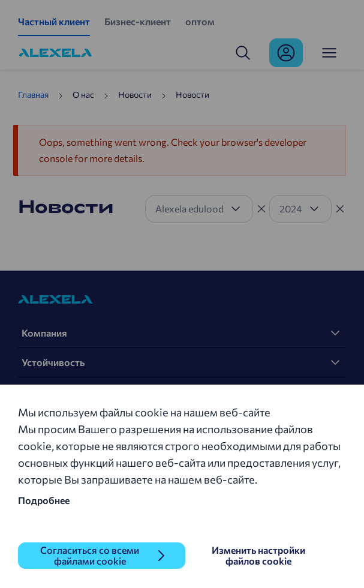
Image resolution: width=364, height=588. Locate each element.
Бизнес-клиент (138, 21)
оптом (200, 21)
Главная (33, 94)
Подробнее (44, 500)
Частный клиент (54, 21)
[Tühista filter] (261, 209)
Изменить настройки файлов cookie (258, 555)
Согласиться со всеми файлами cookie (90, 555)
